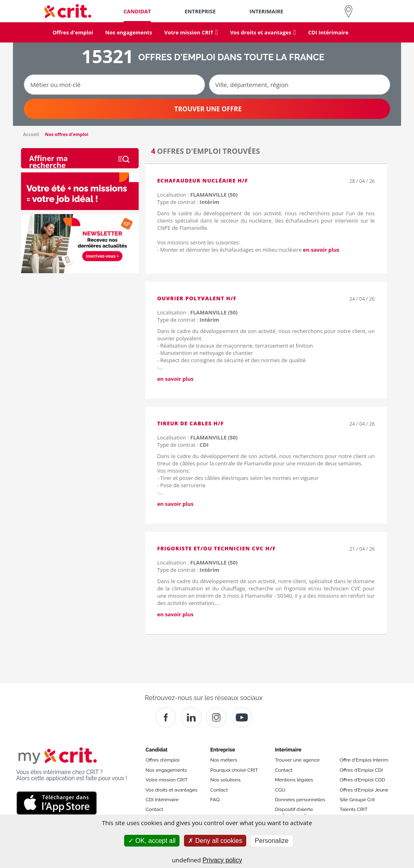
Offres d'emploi (163, 760)
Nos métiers (224, 760)
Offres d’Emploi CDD (362, 780)
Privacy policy (222, 860)
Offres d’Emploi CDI (361, 770)
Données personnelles (300, 800)
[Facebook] (166, 717)
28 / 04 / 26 (362, 181)
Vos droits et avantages (171, 790)
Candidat (156, 750)
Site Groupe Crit (357, 800)
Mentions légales (294, 780)
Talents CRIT (354, 809)
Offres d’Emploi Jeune (364, 790)
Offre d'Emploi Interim (364, 760)
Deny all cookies (215, 841)
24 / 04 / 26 (362, 299)
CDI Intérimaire (162, 800)
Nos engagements (166, 770)
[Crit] (191, 717)
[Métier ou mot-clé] (114, 85)
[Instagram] (216, 717)
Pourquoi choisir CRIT (234, 770)
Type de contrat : (188, 202)
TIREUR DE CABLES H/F (191, 423)
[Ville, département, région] (300, 85)
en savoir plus (321, 250)
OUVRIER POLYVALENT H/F (197, 298)
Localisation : (197, 195)
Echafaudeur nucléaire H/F (203, 180)
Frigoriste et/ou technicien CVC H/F (217, 548)
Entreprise (223, 750)
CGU (280, 790)
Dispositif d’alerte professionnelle (294, 812)
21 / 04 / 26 (362, 549)
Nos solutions (225, 780)
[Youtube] (242, 717)
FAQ (215, 800)
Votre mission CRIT (167, 780)
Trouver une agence (297, 760)
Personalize (272, 841)
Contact (154, 809)
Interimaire (288, 750)
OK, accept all (152, 841)
